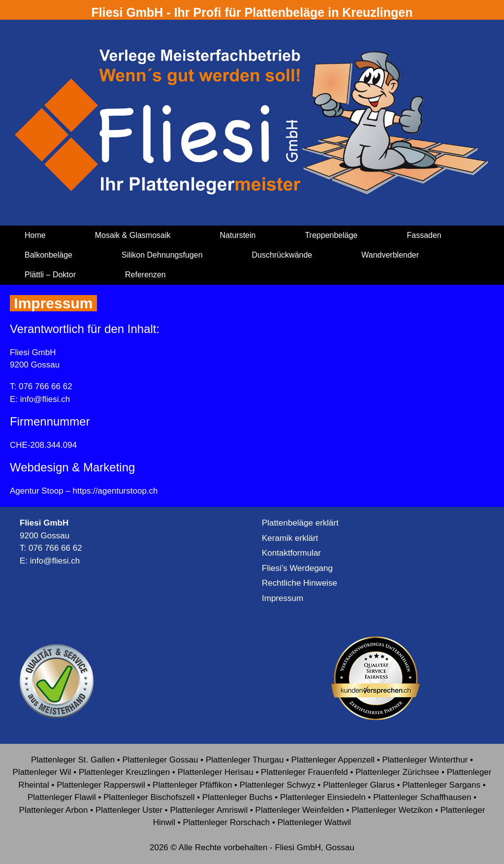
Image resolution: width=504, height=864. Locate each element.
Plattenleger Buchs (237, 797)
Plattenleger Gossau (160, 760)
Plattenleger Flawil (62, 797)
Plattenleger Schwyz (278, 785)
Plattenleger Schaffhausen (422, 797)
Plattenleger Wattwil (315, 822)
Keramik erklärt (290, 538)
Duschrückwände (282, 255)
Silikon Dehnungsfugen (162, 255)
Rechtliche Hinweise (299, 583)
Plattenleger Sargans (441, 785)
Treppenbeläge (331, 235)
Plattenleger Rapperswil (101, 785)
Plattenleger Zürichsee (397, 772)
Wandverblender (390, 255)
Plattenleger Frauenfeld (304, 772)
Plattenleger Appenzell (333, 760)
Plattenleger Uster (129, 810)
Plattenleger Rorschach (227, 822)
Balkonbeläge (48, 255)
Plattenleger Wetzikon (392, 810)
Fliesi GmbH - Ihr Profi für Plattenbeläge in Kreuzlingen (252, 12)
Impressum (283, 598)
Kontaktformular (291, 553)
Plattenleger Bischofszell (149, 797)
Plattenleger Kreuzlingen (124, 772)
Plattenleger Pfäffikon (192, 785)
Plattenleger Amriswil (209, 810)
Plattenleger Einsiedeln (323, 797)
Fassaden (424, 235)
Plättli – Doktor (50, 275)
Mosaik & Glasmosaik (133, 235)
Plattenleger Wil (42, 772)
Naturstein (238, 235)
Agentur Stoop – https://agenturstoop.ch (84, 491)
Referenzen (145, 275)
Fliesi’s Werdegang (297, 568)
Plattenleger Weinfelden (300, 810)
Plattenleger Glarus (359, 785)
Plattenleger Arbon (54, 810)
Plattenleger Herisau (216, 772)
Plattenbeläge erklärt (300, 523)
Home (35, 235)
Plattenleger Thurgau (245, 760)
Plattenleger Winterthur (425, 760)
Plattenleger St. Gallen (73, 760)
